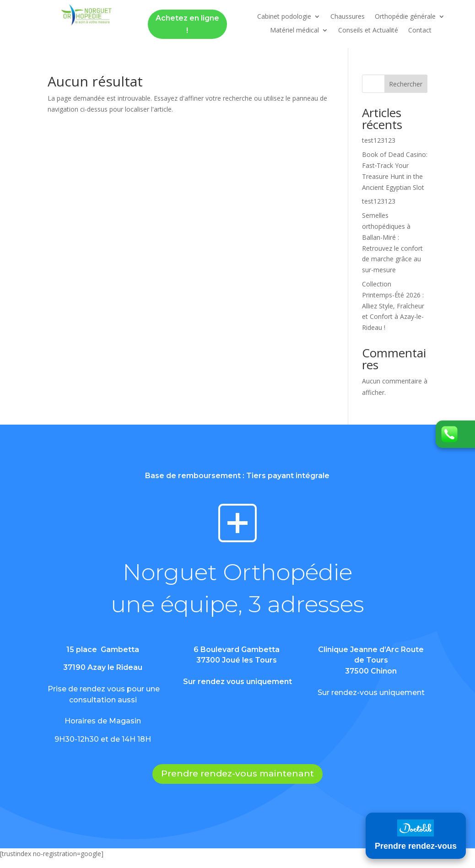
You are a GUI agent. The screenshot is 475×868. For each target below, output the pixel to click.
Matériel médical (294, 31)
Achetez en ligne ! (187, 24)
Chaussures (348, 17)
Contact (420, 31)
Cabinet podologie (284, 17)
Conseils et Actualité (368, 31)
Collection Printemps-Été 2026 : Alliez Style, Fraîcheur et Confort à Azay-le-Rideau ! (393, 306)
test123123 (379, 140)
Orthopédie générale (405, 17)
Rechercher (406, 84)
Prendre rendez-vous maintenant (237, 774)
